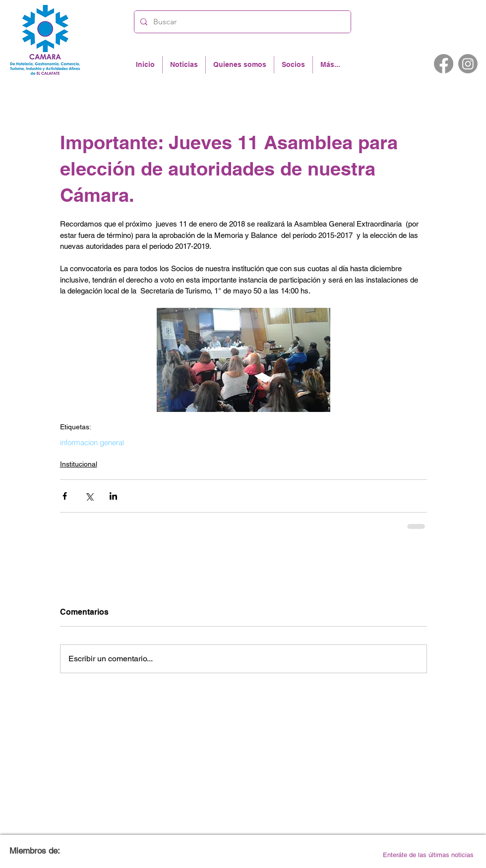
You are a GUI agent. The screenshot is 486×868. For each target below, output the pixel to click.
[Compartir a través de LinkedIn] (113, 496)
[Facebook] (444, 64)
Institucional (79, 464)
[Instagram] (468, 64)
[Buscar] (242, 22)
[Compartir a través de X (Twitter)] (89, 496)
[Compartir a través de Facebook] (65, 496)
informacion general (92, 443)
